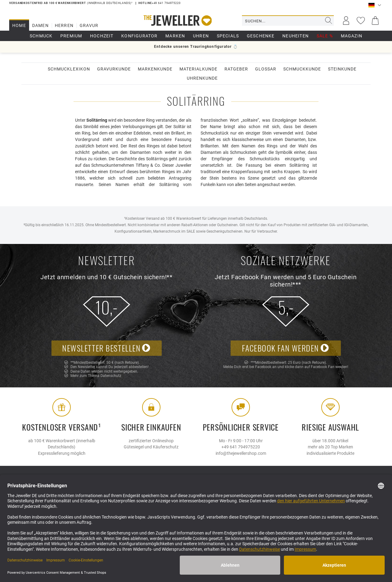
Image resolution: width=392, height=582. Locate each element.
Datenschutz (111, 376)
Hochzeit (102, 36)
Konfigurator (139, 36)
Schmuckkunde (302, 69)
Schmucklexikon (69, 69)
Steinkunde (342, 69)
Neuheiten (296, 36)
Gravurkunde (114, 69)
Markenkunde (155, 69)
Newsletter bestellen (106, 348)
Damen (40, 25)
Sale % (325, 36)
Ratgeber (236, 69)
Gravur (89, 25)
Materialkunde (198, 69)
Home (19, 25)
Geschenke (261, 36)
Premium (71, 36)
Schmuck (41, 36)
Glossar (266, 69)
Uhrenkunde (202, 78)
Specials (228, 36)
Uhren (201, 36)
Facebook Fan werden (285, 348)
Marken (175, 36)
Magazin (352, 36)
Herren (64, 25)
